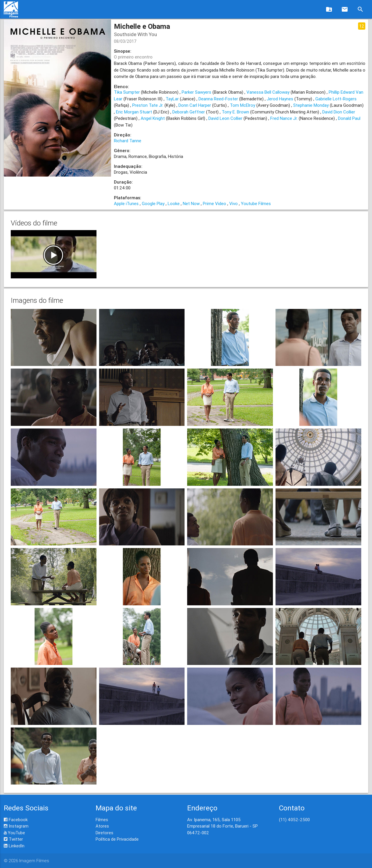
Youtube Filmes (256, 203)
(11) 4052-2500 (294, 820)
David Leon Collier (225, 118)
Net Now (191, 203)
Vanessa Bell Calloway (268, 92)
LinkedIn (14, 846)
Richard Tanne (128, 141)
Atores (102, 826)
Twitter (13, 839)
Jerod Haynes (280, 99)
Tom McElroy (243, 105)
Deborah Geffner (189, 112)
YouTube (14, 833)
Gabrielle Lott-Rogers (336, 99)
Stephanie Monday (311, 105)
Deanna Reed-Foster (218, 99)
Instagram (16, 826)
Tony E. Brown (235, 112)
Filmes (102, 820)
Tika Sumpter (127, 92)
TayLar (172, 99)
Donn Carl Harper (195, 105)
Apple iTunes (126, 203)
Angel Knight (153, 118)
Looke (174, 203)
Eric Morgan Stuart (134, 112)
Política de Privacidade (117, 839)
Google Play (153, 203)
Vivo (234, 203)
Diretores (104, 833)
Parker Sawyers (196, 92)
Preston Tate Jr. (148, 105)
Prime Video (214, 203)
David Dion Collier (339, 112)
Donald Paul (349, 118)
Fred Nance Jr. (284, 118)
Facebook (16, 820)
